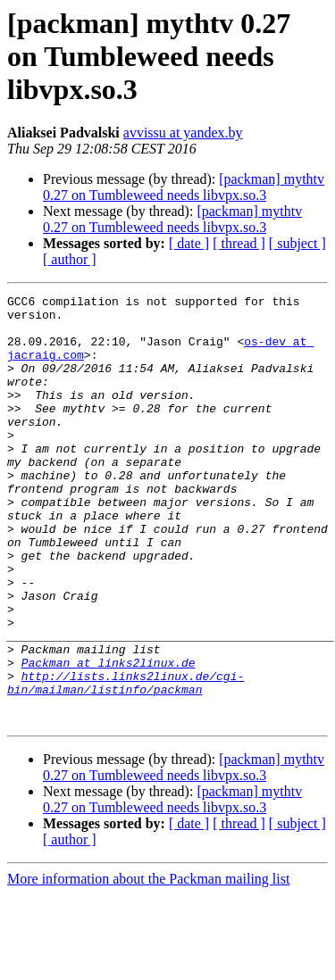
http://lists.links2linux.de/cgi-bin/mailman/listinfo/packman (126, 761)
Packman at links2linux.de (109, 737)
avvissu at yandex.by (183, 133)
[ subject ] (297, 243)
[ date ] (189, 243)
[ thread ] (239, 243)
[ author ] (70, 259)
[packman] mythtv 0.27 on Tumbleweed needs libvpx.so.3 (184, 187)
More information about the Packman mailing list (148, 964)
